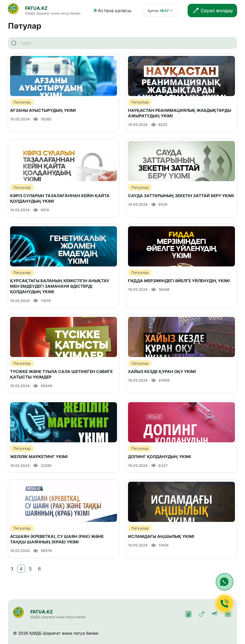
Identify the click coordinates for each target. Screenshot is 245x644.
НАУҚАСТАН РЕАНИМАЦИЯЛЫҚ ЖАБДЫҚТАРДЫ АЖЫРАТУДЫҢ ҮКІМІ (180, 113)
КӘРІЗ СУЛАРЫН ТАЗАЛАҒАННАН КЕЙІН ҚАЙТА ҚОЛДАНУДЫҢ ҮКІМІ (60, 198)
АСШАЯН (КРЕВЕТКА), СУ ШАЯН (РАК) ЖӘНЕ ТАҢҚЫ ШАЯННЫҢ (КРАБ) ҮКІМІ (57, 539)
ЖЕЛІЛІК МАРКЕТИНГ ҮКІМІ (39, 457)
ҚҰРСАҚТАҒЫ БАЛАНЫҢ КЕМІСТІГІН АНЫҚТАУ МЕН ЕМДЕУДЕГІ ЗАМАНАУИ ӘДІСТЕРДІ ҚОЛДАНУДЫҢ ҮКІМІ (60, 286)
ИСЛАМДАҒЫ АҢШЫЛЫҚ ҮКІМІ (161, 536)
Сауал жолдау (212, 11)
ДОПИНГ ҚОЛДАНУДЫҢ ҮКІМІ (159, 457)
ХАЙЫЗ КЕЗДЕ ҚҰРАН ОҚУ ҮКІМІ (162, 372)
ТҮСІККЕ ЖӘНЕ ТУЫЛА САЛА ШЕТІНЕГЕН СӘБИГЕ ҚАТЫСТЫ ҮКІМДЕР (61, 374)
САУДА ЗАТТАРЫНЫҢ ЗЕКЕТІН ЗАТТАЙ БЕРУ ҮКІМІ (181, 196)
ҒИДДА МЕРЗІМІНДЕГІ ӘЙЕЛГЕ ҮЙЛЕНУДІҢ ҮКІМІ (179, 281)
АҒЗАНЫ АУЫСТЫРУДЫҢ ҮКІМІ (43, 110)
